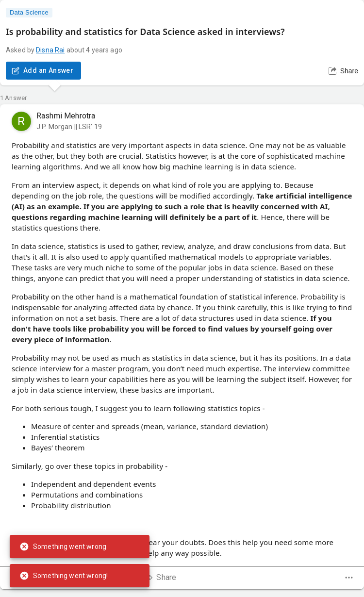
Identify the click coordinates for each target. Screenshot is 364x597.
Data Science (29, 13)
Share (343, 71)
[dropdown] (349, 578)
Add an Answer (43, 71)
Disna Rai (50, 50)
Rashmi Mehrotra (66, 116)
